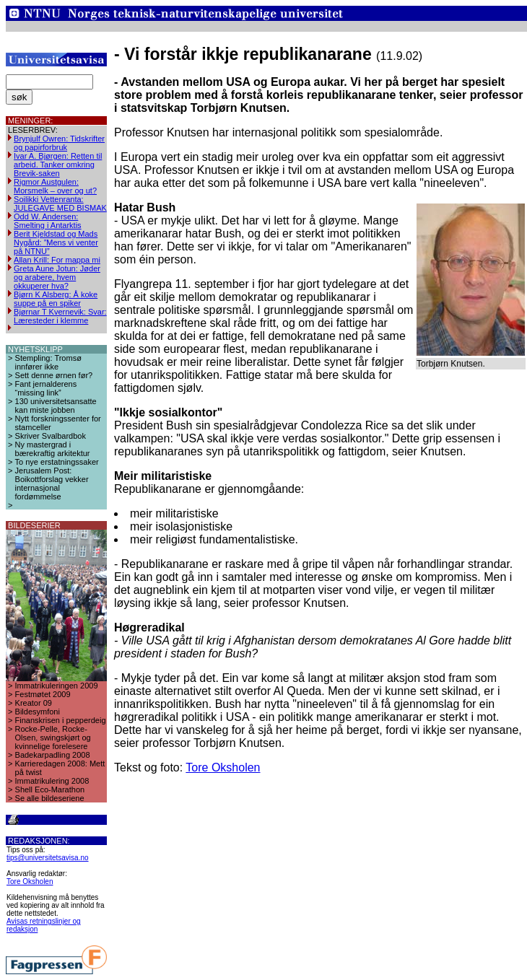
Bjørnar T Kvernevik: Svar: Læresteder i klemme (60, 316)
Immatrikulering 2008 (52, 781)
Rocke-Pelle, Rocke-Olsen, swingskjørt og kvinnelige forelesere (53, 738)
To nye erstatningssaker (57, 462)
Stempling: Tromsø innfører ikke (48, 362)
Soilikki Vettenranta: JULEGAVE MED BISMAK (60, 204)
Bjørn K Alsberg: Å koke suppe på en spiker (56, 299)
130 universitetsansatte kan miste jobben (56, 406)
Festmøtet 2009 (43, 694)
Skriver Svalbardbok (51, 436)
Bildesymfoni (38, 712)
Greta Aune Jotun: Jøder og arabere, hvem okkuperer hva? (57, 277)
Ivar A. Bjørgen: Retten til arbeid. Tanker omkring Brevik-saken (58, 165)
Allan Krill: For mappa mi (57, 260)
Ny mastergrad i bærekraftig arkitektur (53, 449)
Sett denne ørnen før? (54, 375)
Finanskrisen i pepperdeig (61, 720)
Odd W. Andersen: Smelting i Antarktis (48, 221)
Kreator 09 (34, 703)
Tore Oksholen (30, 881)
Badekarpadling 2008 (53, 755)
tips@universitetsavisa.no (48, 858)
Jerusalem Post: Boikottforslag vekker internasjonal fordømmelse (52, 484)
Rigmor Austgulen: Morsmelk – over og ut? (55, 186)
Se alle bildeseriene (50, 798)
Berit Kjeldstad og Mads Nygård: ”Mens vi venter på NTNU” (56, 242)
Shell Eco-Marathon (50, 789)
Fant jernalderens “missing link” (46, 388)
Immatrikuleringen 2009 (57, 686)
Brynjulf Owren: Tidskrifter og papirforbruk (59, 143)
